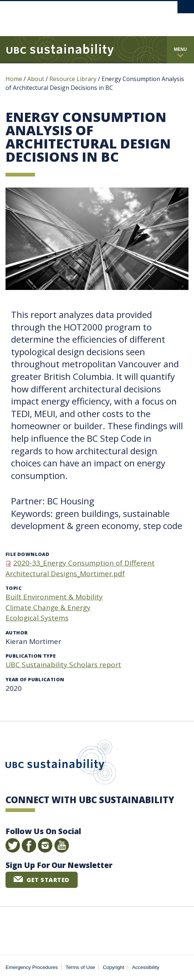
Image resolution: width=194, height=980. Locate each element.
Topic (14, 588)
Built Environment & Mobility (54, 597)
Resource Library (74, 79)
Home (14, 79)
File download (27, 554)
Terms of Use (80, 967)
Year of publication (35, 679)
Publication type (31, 656)
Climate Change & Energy (48, 608)
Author (17, 633)
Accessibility (146, 967)
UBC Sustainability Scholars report (63, 665)
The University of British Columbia (74, 15)
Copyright (113, 967)
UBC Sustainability (61, 764)
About (36, 79)
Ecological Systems (37, 618)
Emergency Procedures (32, 967)
